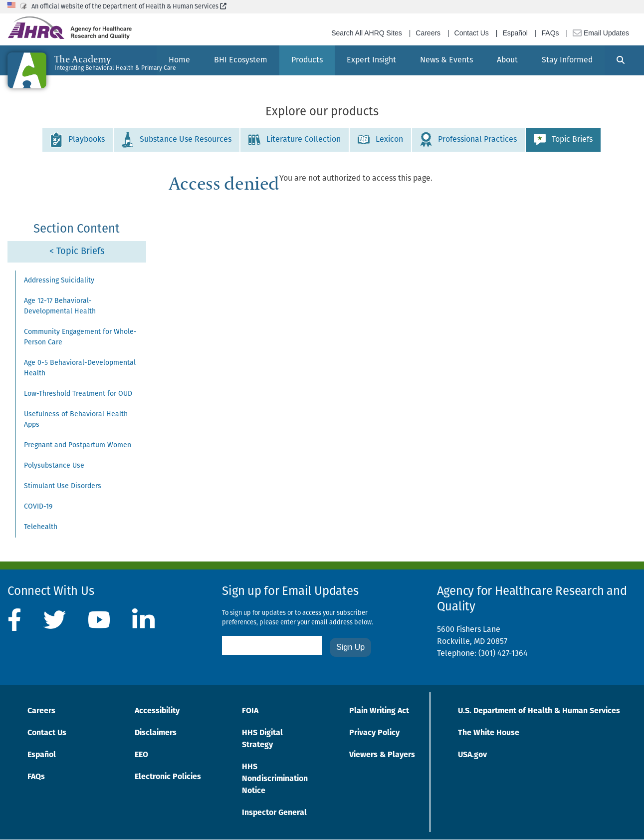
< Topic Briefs (77, 252)
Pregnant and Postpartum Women (78, 445)
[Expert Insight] (371, 60)
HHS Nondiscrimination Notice (275, 779)
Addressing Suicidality (59, 281)
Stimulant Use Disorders (63, 486)
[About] (507, 60)
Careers (428, 33)
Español (515, 33)
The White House (489, 733)
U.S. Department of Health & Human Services (539, 711)
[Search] (621, 60)
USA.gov (472, 755)
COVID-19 (38, 507)
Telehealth (41, 527)
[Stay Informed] (567, 60)
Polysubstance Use (54, 466)
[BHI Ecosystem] (241, 60)
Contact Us (472, 33)
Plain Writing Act (379, 711)
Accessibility (157, 711)
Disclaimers (156, 733)
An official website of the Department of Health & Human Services (129, 7)
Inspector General (274, 813)
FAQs (550, 33)
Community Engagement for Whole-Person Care (80, 337)
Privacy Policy (374, 733)
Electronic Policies (168, 777)
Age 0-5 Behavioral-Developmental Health (80, 368)
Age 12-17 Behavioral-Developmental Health (60, 306)
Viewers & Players (382, 755)
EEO (141, 755)
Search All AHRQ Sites (367, 33)
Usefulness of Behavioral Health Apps (76, 420)
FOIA (250, 711)
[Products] (307, 60)
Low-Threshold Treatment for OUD (78, 394)
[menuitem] (241, 60)
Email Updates (601, 33)
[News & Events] (446, 60)
